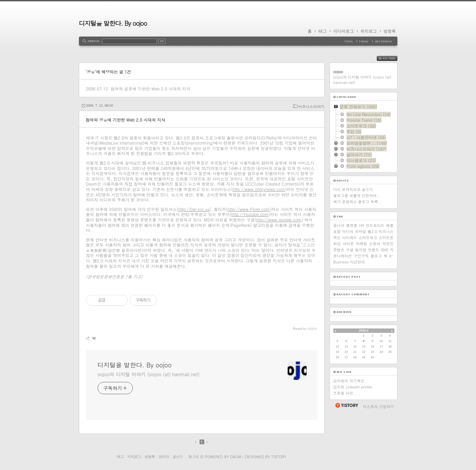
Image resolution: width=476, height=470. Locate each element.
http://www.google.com (279, 220)
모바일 (361, 231)
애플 (390, 225)
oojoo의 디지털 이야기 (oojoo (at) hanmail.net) (149, 374)
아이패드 (350, 238)
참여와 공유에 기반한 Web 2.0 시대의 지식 (150, 89)
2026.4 (364, 330)
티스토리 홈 (346, 405)
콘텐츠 (339, 250)
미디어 (348, 231)
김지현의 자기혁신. (350, 381)
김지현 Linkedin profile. (353, 387)
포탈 (337, 231)
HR (361, 225)
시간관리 (357, 262)
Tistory (279, 457)
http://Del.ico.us (194, 209)
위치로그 (369, 31)
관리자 (164, 457)
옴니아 (339, 225)
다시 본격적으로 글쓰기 (353, 189)
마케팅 (362, 244)
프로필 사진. (344, 393)
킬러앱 (361, 250)
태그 (323, 31)
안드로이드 (375, 225)
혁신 (337, 238)
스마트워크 (368, 238)
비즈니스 (386, 231)
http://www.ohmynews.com (259, 189)
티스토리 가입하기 (379, 407)
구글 (350, 250)
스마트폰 (386, 238)
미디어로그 (344, 31)
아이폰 (348, 244)
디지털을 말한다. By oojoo (113, 23)
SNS (385, 250)
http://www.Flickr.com (249, 209)
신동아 (375, 244)
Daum (235, 457)
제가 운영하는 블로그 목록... (358, 202)
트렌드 (374, 250)
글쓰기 (178, 457)
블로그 (376, 256)
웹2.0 (372, 231)
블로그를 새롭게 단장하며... (357, 196)
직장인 (388, 244)
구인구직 (361, 256)
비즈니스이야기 (312, 106)
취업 (337, 244)
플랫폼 (351, 225)
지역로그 (134, 457)
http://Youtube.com (250, 214)
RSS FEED (392, 58)
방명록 (390, 31)
